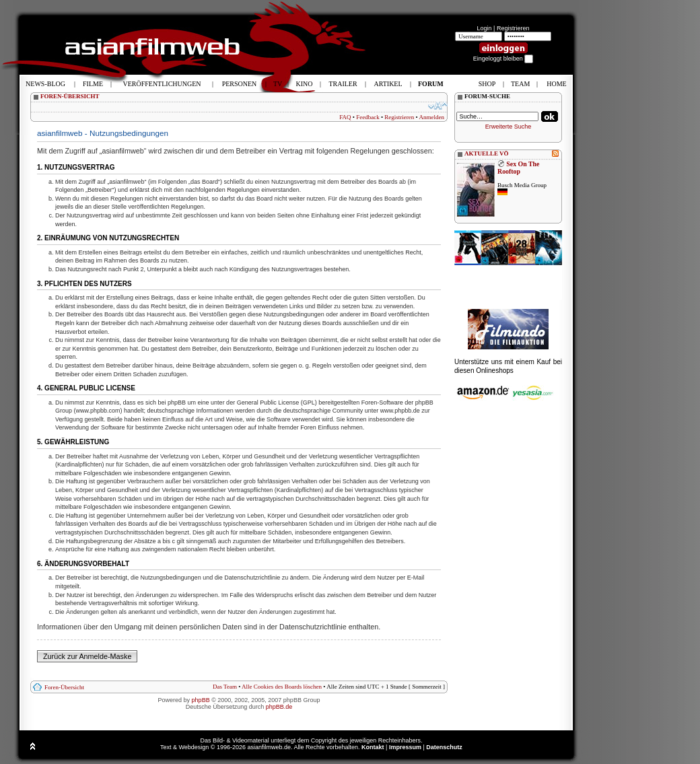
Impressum (405, 747)
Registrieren (513, 28)
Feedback (367, 117)
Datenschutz (444, 747)
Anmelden (432, 117)
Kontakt (373, 747)
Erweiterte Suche (509, 127)
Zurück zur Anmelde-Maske (87, 656)
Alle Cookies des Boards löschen (282, 687)
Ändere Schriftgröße (438, 106)
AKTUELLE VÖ (487, 153)
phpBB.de (279, 707)
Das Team (225, 687)
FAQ (345, 117)
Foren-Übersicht (64, 687)
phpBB (201, 700)
